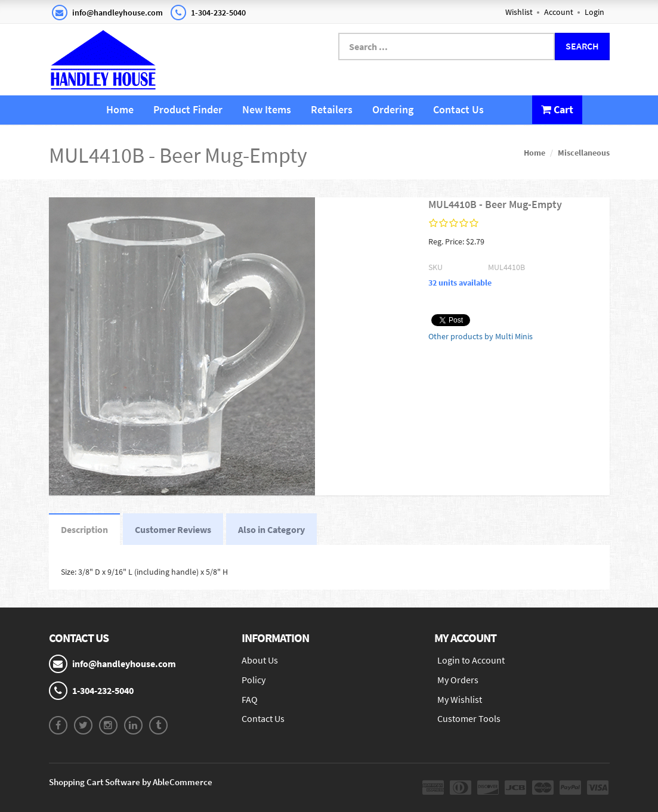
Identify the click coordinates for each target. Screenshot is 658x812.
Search (582, 46)
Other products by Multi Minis (481, 336)
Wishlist (519, 12)
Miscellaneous (584, 153)
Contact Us (458, 109)
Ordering (393, 109)
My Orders (458, 680)
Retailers (332, 109)
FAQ (250, 699)
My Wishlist (460, 699)
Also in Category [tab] (271, 529)
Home (120, 109)
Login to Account (471, 660)
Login (594, 12)
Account (559, 12)
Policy (254, 680)
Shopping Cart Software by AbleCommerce (131, 782)
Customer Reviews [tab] (173, 529)
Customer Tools (469, 718)
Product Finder (188, 109)
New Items (267, 109)
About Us (260, 660)
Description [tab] (84, 529)
